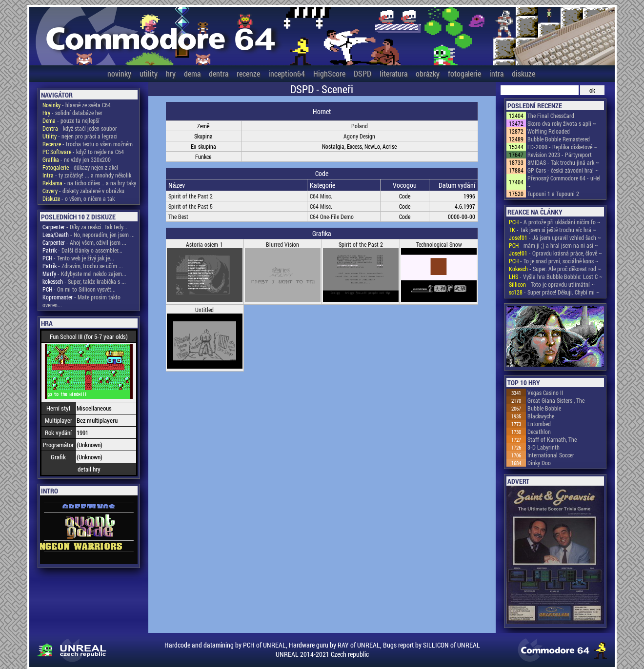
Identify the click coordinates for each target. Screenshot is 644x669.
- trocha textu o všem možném (88, 144)
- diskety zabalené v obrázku (83, 191)
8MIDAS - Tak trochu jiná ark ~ (563, 162)
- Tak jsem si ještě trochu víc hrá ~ (553, 230)
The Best (178, 216)
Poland (360, 126)
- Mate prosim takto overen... (81, 301)
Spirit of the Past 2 (191, 196)
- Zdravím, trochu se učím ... (83, 266)
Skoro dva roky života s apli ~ (562, 123)
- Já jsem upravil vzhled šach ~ (555, 237)
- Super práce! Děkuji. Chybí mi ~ (554, 292)
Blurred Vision (282, 244)
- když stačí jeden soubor (80, 128)
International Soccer (551, 455)
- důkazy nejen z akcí (80, 167)
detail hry (89, 469)
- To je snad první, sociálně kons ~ (554, 261)
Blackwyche (541, 416)
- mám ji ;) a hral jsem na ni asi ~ (553, 245)
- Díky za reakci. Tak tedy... (85, 227)
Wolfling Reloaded (549, 131)
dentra (219, 73)
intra (496, 73)
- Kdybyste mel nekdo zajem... (84, 274)
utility (149, 73)
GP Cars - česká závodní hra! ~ (563, 170)
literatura (393, 73)
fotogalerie (464, 73)
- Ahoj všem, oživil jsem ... (84, 242)
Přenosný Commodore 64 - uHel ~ (564, 182)
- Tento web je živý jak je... (78, 258)
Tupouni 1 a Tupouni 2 (553, 194)
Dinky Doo (539, 463)
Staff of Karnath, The (552, 439)
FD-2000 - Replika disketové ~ (562, 147)
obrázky (428, 73)
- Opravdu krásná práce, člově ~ (555, 253)
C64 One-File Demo (332, 216)
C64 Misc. (321, 196)
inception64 (287, 73)
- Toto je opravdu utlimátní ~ (552, 284)
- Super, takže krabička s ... (84, 281)
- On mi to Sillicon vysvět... (79, 289)
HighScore (329, 73)
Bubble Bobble (544, 408)
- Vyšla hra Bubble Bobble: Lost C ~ (556, 276)
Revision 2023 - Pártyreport (560, 155)
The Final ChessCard (551, 116)
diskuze (523, 73)
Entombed (539, 424)
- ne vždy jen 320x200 (77, 159)
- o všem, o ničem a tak (79, 198)
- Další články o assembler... (82, 250)
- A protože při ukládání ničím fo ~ (555, 222)
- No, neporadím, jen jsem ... (89, 235)
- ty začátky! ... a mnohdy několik (87, 175)
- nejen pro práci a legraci (80, 136)
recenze (248, 73)
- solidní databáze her (72, 113)
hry (171, 73)
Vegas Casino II (545, 393)
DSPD (362, 73)
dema (192, 73)
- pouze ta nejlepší (71, 120)
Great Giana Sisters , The (556, 400)
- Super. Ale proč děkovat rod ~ (555, 269)
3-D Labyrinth (543, 447)
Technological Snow (439, 244)
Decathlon (539, 432)
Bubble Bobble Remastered (559, 139)
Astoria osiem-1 (204, 244)
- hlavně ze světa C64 (77, 105)
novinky (119, 73)
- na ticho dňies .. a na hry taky (89, 183)
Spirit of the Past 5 (191, 206)
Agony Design (359, 136)
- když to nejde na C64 (83, 152)
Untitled (204, 310)
